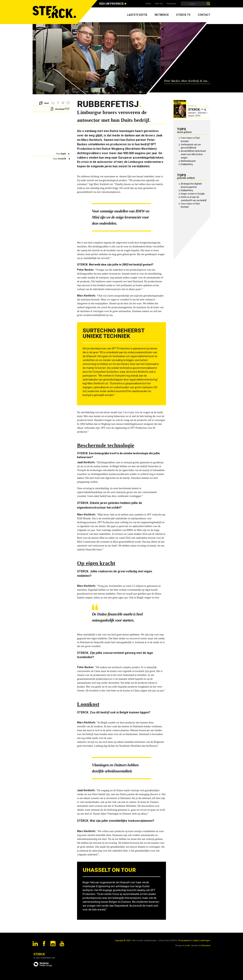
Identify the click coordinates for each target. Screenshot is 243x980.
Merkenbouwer (188, 161)
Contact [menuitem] (204, 15)
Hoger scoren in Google (193, 194)
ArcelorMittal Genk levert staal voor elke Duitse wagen (193, 154)
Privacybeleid (184, 941)
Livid (187, 946)
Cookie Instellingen (202, 941)
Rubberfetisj (187, 164)
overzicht (62, 159)
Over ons (159, 4)
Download (60, 109)
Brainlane (206, 946)
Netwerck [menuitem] (162, 15)
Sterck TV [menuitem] (183, 15)
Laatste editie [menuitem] (137, 15)
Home (148, 4)
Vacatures (171, 4)
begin (63, 154)
